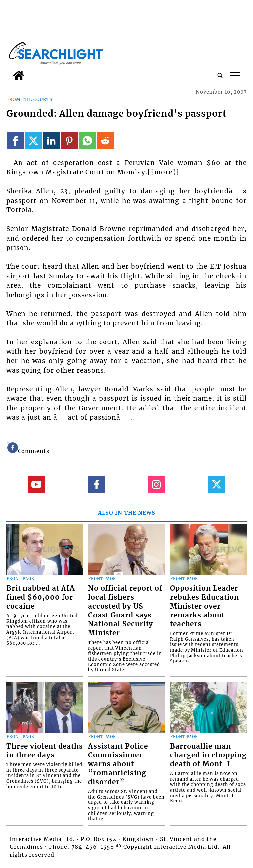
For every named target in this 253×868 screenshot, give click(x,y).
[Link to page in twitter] (33, 141)
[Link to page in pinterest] (69, 141)
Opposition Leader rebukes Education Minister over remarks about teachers (205, 606)
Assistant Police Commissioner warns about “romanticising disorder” (118, 764)
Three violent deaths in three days (45, 751)
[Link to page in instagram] (157, 484)
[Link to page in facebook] (15, 141)
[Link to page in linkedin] (51, 141)
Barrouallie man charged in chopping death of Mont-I (208, 755)
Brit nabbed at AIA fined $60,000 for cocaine (41, 597)
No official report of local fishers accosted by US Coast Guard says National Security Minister (125, 611)
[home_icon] (19, 75)
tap (235, 75)
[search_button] (220, 75)
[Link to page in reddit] (105, 141)
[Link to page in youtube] (36, 484)
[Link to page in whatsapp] (87, 141)
